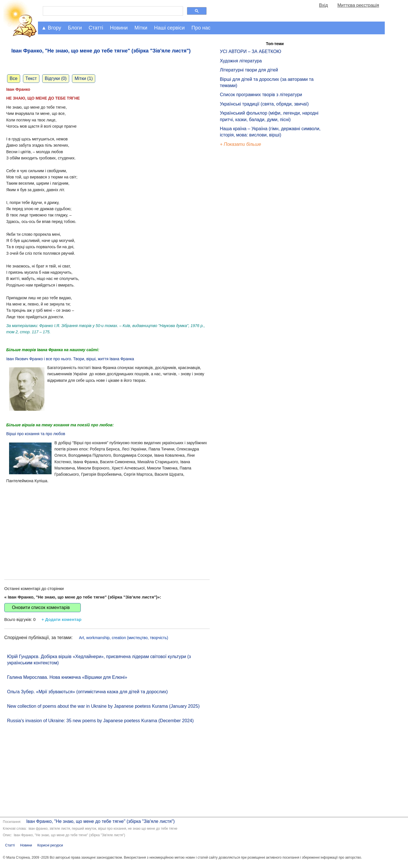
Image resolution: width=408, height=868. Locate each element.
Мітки (141, 28)
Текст (31, 78)
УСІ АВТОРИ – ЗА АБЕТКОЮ (251, 51)
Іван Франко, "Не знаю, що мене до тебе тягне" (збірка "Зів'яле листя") (100, 821)
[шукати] (112, 11)
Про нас (201, 28)
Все (14, 78)
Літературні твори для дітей (249, 70)
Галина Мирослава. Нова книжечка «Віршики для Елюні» (67, 677)
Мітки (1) (84, 78)
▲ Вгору (51, 28)
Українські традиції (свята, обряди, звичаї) (264, 104)
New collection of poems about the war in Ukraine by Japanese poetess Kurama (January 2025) (103, 706)
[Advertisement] (107, 526)
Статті (96, 28)
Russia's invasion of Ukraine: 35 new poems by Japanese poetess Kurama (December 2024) (100, 721)
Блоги (75, 28)
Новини (119, 28)
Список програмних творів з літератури (261, 95)
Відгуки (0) (56, 78)
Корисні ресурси (50, 845)
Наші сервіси (169, 28)
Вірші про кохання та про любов (36, 434)
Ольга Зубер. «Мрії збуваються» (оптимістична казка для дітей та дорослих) (87, 692)
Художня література (241, 61)
